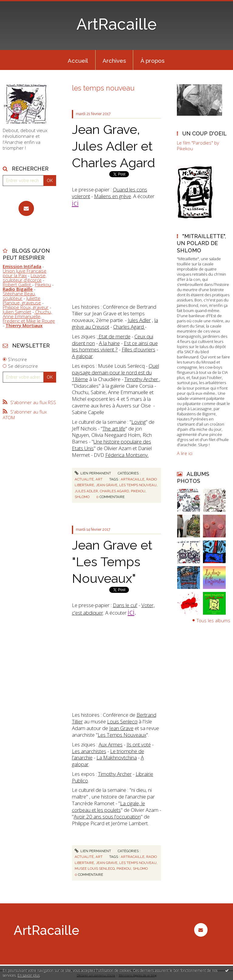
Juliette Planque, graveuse (22, 300)
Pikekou (43, 284)
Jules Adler (139, 320)
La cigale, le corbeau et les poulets (108, 807)
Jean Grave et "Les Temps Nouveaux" (112, 562)
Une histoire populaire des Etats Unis (111, 445)
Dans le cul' (125, 605)
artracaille (133, 479)
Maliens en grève (113, 196)
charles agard (114, 491)
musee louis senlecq (95, 869)
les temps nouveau (138, 485)
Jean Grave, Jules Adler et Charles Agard (113, 146)
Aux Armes (111, 744)
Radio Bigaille (18, 289)
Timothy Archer (142, 379)
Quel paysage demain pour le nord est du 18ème (115, 372)
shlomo (82, 497)
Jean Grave (121, 728)
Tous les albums (213, 620)
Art (99, 479)
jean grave (107, 485)
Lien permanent (93, 473)
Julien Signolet (17, 312)
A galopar (82, 356)
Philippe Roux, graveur (26, 307)
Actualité (84, 479)
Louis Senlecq (122, 721)
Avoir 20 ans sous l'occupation (107, 817)
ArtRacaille (116, 24)
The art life (114, 429)
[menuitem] (78, 60)
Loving (138, 422)
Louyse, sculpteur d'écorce (25, 278)
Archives (114, 61)
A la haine (109, 343)
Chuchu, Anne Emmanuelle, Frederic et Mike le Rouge (29, 316)
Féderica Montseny (127, 455)
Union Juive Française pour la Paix (25, 273)
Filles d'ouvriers (138, 349)
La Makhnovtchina (117, 757)
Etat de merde (114, 336)
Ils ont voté (139, 744)
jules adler (86, 491)
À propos (152, 61)
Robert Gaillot (17, 284)
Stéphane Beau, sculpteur (19, 296)
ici (75, 203)
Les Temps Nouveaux (122, 735)
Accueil (78, 61)
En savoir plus (29, 975)
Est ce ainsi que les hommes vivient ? (115, 346)
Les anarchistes (89, 751)
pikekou (138, 491)
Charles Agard (129, 327)
